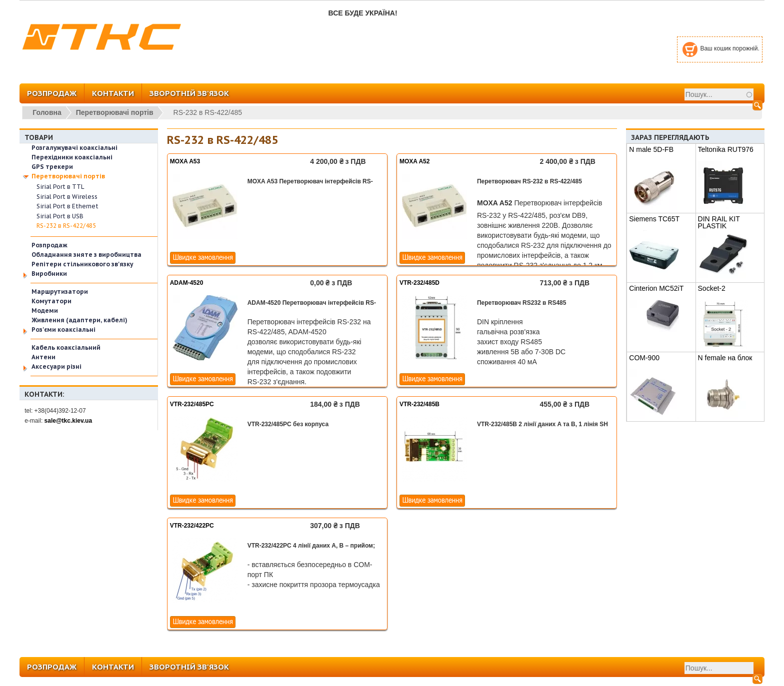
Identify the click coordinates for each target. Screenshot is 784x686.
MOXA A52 (414, 161)
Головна (47, 112)
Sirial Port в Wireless (67, 197)
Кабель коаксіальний (66, 347)
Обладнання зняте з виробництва (86, 255)
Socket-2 (712, 288)
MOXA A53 (185, 161)
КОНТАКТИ (113, 93)
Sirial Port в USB (60, 216)
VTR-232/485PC (192, 404)
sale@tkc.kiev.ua (68, 421)
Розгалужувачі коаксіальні (74, 148)
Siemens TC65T (654, 219)
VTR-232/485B (419, 404)
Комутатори (51, 301)
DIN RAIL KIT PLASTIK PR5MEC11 (719, 226)
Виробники (49, 274)
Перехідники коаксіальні (72, 157)
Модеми (45, 311)
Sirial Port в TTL (60, 187)
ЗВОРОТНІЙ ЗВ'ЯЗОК (189, 93)
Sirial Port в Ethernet (67, 206)
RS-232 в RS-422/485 (66, 226)
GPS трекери (52, 167)
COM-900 (644, 358)
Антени (43, 357)
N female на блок (725, 358)
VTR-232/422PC (192, 526)
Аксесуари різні (56, 366)
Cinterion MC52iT (656, 288)
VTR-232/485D (419, 283)
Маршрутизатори (60, 292)
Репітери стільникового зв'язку (82, 264)
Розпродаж (49, 245)
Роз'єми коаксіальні (63, 330)
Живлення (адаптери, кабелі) (79, 320)
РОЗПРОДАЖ (52, 93)
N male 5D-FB (651, 149)
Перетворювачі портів (115, 112)
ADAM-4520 (187, 283)
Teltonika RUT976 (726, 149)
